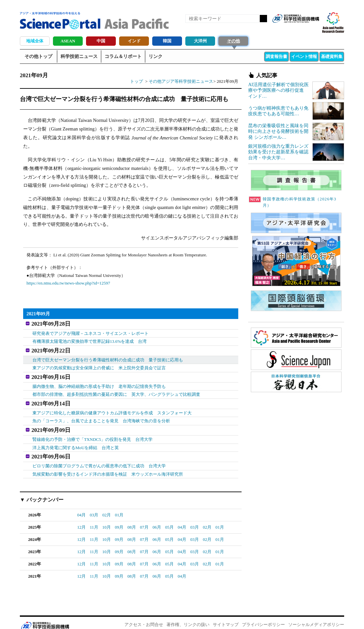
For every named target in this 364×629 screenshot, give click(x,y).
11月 (94, 519)
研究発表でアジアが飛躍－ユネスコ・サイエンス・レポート (91, 332)
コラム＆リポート (123, 56)
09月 (119, 519)
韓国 (167, 41)
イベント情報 (304, 56)
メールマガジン (314, 29)
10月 (107, 519)
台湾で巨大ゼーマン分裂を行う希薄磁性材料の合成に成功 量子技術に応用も (108, 357)
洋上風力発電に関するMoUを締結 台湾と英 (76, 440)
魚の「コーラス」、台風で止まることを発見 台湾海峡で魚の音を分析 (101, 415)
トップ (136, 81)
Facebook (291, 29)
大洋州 (200, 41)
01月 (119, 506)
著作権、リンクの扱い (188, 616)
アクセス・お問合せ (144, 616)
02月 (107, 506)
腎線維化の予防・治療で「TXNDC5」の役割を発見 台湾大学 (92, 432)
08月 (132, 519)
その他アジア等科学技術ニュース (181, 81)
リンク (156, 56)
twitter (302, 29)
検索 (263, 19)
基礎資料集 (332, 56)
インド (134, 41)
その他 (233, 41)
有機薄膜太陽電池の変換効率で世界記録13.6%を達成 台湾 (90, 340)
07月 (144, 519)
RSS (280, 29)
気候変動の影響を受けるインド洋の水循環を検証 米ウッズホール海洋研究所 (108, 465)
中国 (101, 41)
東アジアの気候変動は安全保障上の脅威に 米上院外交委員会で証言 (99, 365)
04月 (81, 506)
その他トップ (38, 56)
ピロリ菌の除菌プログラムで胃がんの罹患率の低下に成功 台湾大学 (99, 457)
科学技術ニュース (79, 56)
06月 (157, 519)
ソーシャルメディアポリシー (316, 616)
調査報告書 (276, 56)
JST (45, 617)
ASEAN (68, 41)
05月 (169, 519)
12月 (81, 519)
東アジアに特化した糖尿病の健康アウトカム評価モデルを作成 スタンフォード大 (112, 407)
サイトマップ (226, 616)
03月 (94, 506)
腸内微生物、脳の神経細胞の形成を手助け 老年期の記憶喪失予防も (99, 382)
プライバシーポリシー (263, 616)
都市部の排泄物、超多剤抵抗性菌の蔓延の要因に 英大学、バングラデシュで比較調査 (116, 390)
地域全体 (35, 41)
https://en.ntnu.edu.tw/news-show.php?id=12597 (68, 283)
